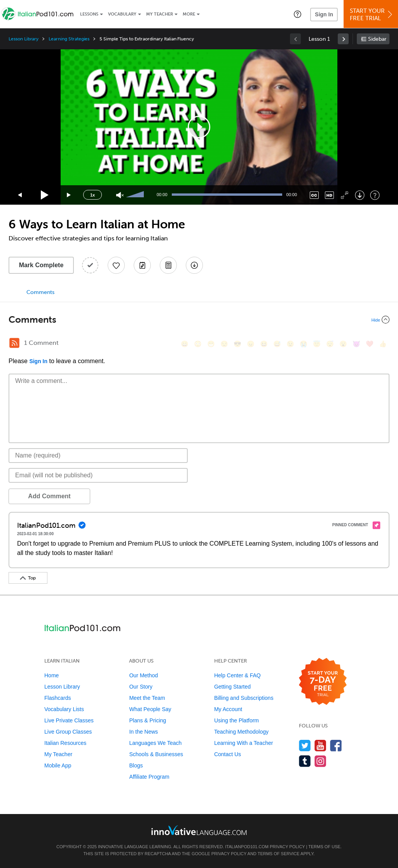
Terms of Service (279, 854)
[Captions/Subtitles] (314, 195)
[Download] (360, 195)
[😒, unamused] (224, 344)
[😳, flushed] (198, 344)
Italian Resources (65, 743)
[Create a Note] (142, 265)
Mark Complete (41, 265)
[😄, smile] (185, 344)
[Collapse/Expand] (199, 320)
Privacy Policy (287, 847)
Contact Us (228, 754)
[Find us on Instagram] (320, 761)
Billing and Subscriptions (244, 698)
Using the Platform (237, 720)
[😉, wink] (290, 344)
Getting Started (232, 687)
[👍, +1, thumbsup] (383, 344)
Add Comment (49, 496)
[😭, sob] (304, 344)
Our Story (141, 687)
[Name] (98, 456)
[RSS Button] (14, 343)
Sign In (324, 14)
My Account (228, 709)
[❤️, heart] (370, 344)
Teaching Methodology (241, 732)
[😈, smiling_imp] (356, 344)
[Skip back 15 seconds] (20, 195)
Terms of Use (324, 847)
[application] (199, 127)
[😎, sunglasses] (237, 344)
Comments (40, 292)
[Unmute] (120, 195)
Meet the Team (147, 698)
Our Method (143, 675)
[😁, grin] (211, 344)
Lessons (89, 14)
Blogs (136, 765)
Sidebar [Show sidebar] (377, 39)
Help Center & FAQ (237, 675)
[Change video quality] (329, 195)
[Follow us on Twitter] (305, 745)
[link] (343, 39)
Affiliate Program (149, 777)
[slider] (136, 195)
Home (51, 675)
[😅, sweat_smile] (277, 344)
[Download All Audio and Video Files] (194, 265)
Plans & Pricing (148, 720)
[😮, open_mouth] (343, 344)
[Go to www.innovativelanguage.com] (199, 830)
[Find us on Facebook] (336, 745)
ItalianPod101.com (247, 847)
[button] (298, 14)
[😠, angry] (251, 344)
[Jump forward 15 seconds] (69, 195)
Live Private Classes (69, 720)
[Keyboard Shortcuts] (375, 195)
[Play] (45, 195)
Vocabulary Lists (64, 709)
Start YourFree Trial (372, 15)
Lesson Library (24, 39)
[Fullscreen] (345, 195)
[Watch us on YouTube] (320, 745)
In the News (143, 732)
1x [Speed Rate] (93, 195)
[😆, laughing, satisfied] (264, 344)
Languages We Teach (155, 743)
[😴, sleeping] (330, 344)
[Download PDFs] (168, 265)
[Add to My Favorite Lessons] (116, 265)
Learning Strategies (69, 39)
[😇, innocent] (317, 344)
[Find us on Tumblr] (305, 761)
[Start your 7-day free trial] (323, 682)
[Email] (98, 475)
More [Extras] (189, 14)
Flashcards (58, 698)
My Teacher (160, 14)
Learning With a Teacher (244, 743)
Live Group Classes (68, 732)
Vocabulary (122, 14)
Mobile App (58, 765)
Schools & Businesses (156, 754)
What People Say (150, 709)
